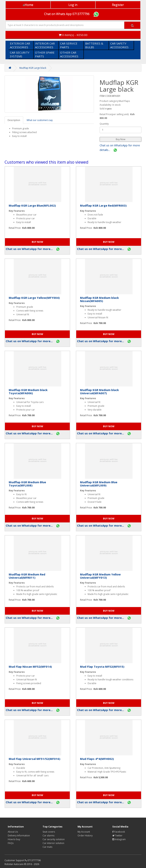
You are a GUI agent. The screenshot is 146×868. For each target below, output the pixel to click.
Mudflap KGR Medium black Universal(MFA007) (99, 391)
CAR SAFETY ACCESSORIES (119, 45)
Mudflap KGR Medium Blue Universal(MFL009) (99, 484)
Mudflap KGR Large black (33, 68)
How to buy (14, 839)
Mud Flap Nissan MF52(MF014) (30, 667)
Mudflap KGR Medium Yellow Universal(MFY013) (100, 576)
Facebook (119, 832)
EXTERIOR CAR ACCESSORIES (20, 45)
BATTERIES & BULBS (94, 45)
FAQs (11, 843)
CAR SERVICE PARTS (69, 45)
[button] (121, 139)
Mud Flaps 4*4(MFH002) (97, 759)
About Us (13, 832)
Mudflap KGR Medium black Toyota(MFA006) (28, 391)
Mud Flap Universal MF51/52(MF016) (35, 759)
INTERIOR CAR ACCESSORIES (45, 45)
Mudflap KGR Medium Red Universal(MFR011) (27, 576)
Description (14, 120)
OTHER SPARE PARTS (45, 54)
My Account (84, 832)
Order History (85, 836)
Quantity (104, 124)
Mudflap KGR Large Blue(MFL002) (32, 205)
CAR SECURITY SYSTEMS (20, 54)
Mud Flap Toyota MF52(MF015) (102, 667)
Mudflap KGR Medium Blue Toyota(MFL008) (27, 484)
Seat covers (49, 832)
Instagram (119, 839)
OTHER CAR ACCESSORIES (69, 54)
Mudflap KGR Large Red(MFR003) (103, 205)
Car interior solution (53, 843)
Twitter (117, 836)
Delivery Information (19, 836)
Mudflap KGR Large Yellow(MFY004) (34, 298)
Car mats (47, 847)
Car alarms (48, 836)
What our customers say (40, 120)
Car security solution (54, 839)
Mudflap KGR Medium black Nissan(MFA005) (99, 299)
